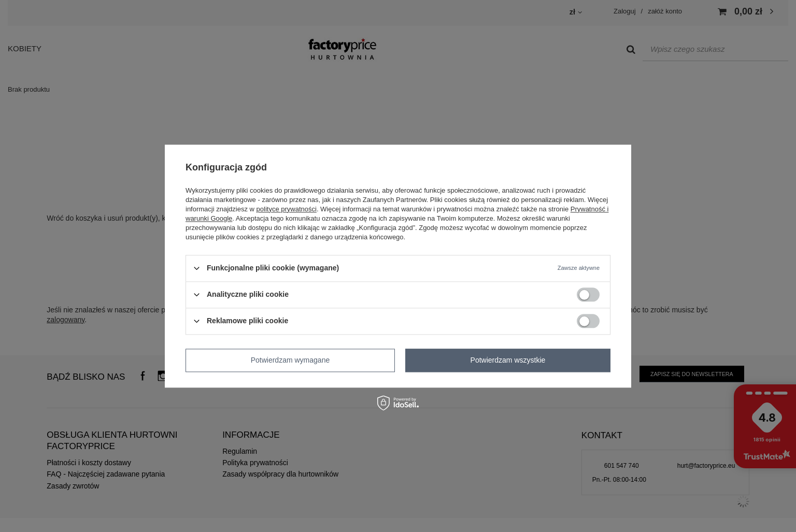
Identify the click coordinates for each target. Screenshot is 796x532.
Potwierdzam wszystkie (508, 360)
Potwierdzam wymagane (290, 360)
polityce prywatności (287, 209)
